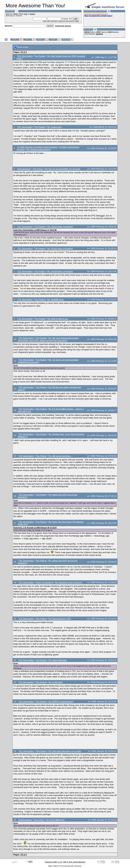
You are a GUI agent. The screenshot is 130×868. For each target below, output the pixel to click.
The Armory (38, 169)
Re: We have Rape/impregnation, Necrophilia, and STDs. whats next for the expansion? (48, 339)
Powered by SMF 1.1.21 (53, 862)
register (32, 14)
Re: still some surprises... (60, 456)
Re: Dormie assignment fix (39, 150)
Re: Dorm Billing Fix (55, 820)
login (26, 14)
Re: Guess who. (55, 127)
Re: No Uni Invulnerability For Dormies (63, 169)
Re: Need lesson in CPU (60, 619)
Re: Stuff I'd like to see (58, 319)
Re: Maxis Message (58, 660)
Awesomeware (24, 169)
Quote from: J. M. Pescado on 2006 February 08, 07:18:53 (35, 528)
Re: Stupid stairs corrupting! (60, 227)
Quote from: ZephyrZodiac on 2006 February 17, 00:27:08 (35, 230)
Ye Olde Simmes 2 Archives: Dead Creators (37, 147)
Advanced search (63, 26)
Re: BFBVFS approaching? (61, 702)
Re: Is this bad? (56, 682)
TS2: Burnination (25, 56)
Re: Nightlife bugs (56, 299)
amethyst (99, 34)
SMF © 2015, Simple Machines (74, 862)
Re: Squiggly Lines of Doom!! (69, 582)
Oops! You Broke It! (44, 582)
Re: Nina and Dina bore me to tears (65, 751)
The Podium (40, 56)
